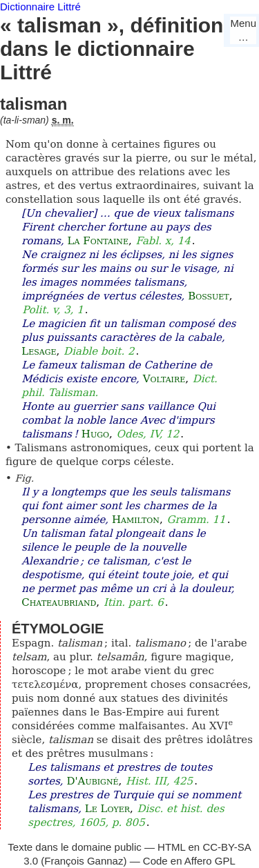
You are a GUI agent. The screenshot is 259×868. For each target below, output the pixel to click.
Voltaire (164, 379)
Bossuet (209, 296)
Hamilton (136, 520)
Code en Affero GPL (189, 861)
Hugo (95, 434)
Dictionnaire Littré (40, 7)
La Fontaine (98, 241)
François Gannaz (84, 861)
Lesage (39, 351)
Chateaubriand (59, 602)
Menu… (243, 30)
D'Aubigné (92, 781)
